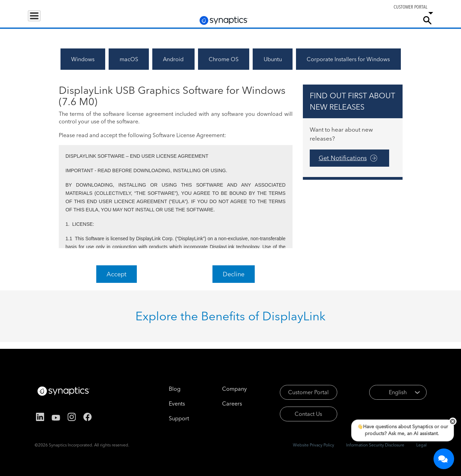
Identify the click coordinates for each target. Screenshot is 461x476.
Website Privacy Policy (314, 445)
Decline (234, 274)
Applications (80, 20)
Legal (421, 445)
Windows (83, 59)
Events (177, 403)
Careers (373, 20)
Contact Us (308, 414)
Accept (117, 274)
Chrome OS (224, 59)
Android (173, 59)
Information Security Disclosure (375, 445)
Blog (175, 389)
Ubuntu (273, 59)
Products (43, 20)
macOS (129, 59)
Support (341, 20)
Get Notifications (343, 158)
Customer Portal (308, 392)
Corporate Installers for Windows (348, 59)
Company (401, 20)
